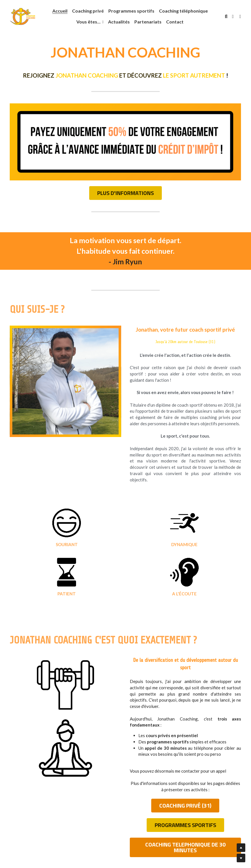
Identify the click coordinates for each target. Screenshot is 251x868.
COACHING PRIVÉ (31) (185, 756)
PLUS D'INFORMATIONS (125, 193)
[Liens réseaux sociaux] (233, 17)
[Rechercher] (226, 16)
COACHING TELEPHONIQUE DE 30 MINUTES (185, 791)
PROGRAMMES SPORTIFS (185, 773)
